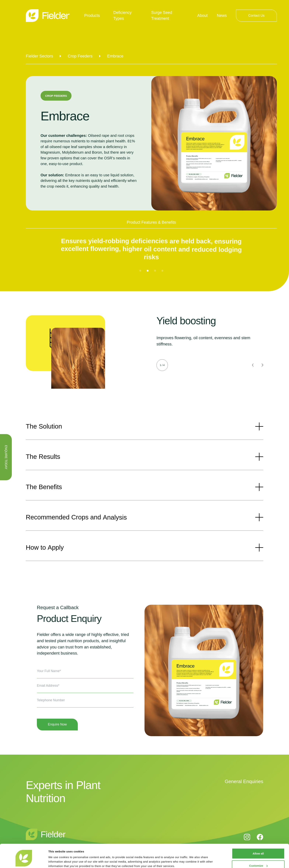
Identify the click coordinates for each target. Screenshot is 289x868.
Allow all (258, 838)
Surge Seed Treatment (162, 16)
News (222, 16)
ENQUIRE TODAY (6, 457)
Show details (57, 861)
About (202, 16)
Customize (258, 850)
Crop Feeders (80, 56)
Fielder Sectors (39, 56)
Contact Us (256, 16)
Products (92, 16)
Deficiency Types (122, 16)
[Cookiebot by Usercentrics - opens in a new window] (24, 861)
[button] (140, 271)
